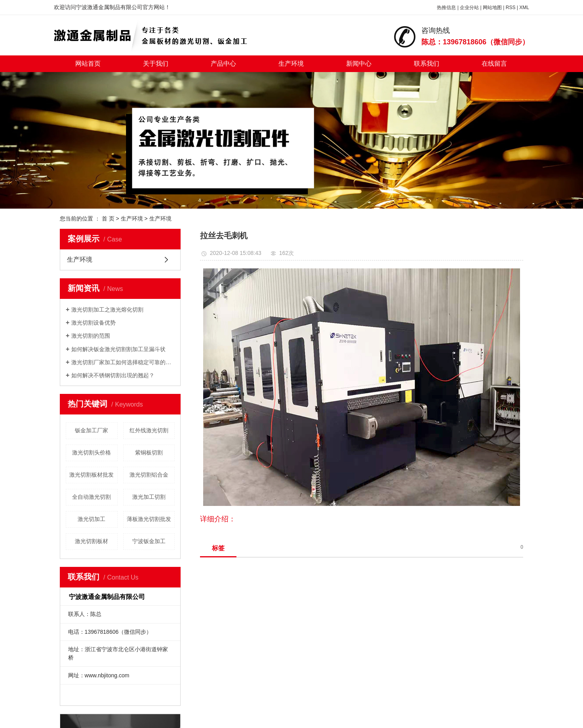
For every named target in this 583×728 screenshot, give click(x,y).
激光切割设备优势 (93, 323)
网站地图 (492, 8)
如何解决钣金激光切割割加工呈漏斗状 (118, 349)
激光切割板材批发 (91, 475)
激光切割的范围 (91, 336)
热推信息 (446, 8)
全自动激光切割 (91, 497)
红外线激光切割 (149, 430)
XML (524, 8)
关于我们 (156, 64)
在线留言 (494, 64)
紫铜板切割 (149, 452)
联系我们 (427, 64)
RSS (511, 8)
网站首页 (88, 64)
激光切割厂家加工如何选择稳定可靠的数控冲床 (123, 362)
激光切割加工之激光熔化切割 (107, 310)
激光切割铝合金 (149, 475)
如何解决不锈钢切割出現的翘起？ (113, 375)
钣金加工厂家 (91, 430)
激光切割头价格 (91, 452)
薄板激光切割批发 (149, 519)
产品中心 (223, 64)
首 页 (108, 219)
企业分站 (469, 8)
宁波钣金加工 (149, 541)
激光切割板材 (91, 541)
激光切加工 (91, 519)
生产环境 (291, 64)
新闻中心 (359, 64)
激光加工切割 (149, 497)
